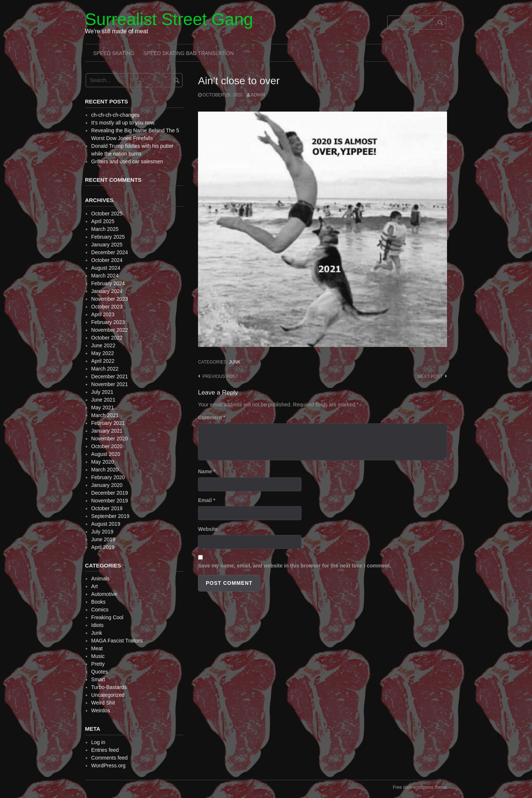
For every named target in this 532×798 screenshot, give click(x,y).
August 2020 (106, 454)
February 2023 (108, 322)
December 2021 (110, 376)
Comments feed (110, 758)
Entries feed (105, 750)
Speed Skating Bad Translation (189, 53)
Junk (235, 362)
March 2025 (105, 229)
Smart (98, 679)
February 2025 (108, 237)
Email (207, 500)
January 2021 (107, 431)
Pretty (98, 664)
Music (98, 656)
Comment (212, 417)
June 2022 (103, 345)
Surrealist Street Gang (169, 19)
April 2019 (103, 547)
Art (95, 586)
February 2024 (108, 283)
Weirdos (101, 710)
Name (207, 471)
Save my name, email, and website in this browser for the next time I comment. (295, 566)
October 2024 (107, 260)
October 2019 (107, 508)
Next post (430, 376)
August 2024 (106, 268)
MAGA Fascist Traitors (117, 641)
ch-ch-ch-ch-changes (115, 115)
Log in (98, 742)
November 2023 (110, 299)
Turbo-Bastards (109, 687)
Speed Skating (114, 53)
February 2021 (108, 423)
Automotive (104, 594)
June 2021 (103, 400)
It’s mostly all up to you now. (123, 123)
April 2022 (103, 361)
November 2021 (110, 384)
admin (258, 95)
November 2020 (110, 439)
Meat (97, 648)
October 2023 (107, 307)
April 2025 (103, 221)
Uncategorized (108, 695)
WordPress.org (108, 765)
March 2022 (105, 369)
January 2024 (107, 291)
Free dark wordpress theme (420, 787)
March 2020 (105, 470)
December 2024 (110, 252)
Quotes (100, 672)
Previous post (220, 376)
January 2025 (107, 245)
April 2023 (103, 314)
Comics (100, 610)
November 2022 (110, 330)
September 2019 (110, 516)
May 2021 (103, 407)
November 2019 (110, 501)
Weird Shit (103, 703)
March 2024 (105, 276)
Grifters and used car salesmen (127, 161)
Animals (100, 579)
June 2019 (103, 539)
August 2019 (106, 524)
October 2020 (107, 446)
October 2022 (107, 338)
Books (98, 602)
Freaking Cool (107, 617)
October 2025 (107, 214)
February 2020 (108, 477)
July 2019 (102, 532)
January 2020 (107, 485)
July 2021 (102, 392)
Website (208, 529)
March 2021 (105, 415)
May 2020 (103, 462)
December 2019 (110, 493)
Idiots (97, 625)
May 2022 (103, 353)
